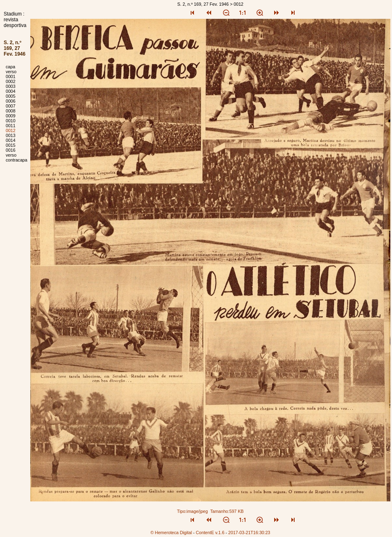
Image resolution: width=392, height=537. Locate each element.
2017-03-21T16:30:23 (249, 533)
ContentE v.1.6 (210, 533)
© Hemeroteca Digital (171, 533)
